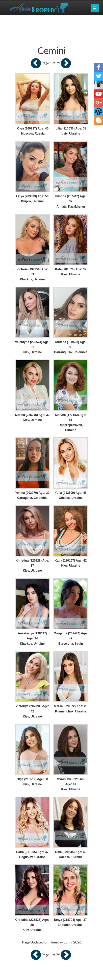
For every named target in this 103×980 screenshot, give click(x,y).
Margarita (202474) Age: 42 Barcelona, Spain (71, 638)
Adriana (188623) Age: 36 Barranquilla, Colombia (71, 347)
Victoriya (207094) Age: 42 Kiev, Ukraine (32, 711)
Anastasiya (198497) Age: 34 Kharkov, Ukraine (32, 638)
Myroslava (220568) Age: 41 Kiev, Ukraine (71, 784)
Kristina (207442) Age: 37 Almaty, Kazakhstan (71, 201)
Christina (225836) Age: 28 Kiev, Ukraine (32, 925)
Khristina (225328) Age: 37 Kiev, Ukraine (32, 566)
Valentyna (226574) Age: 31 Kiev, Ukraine (32, 347)
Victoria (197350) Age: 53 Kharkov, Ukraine (32, 274)
